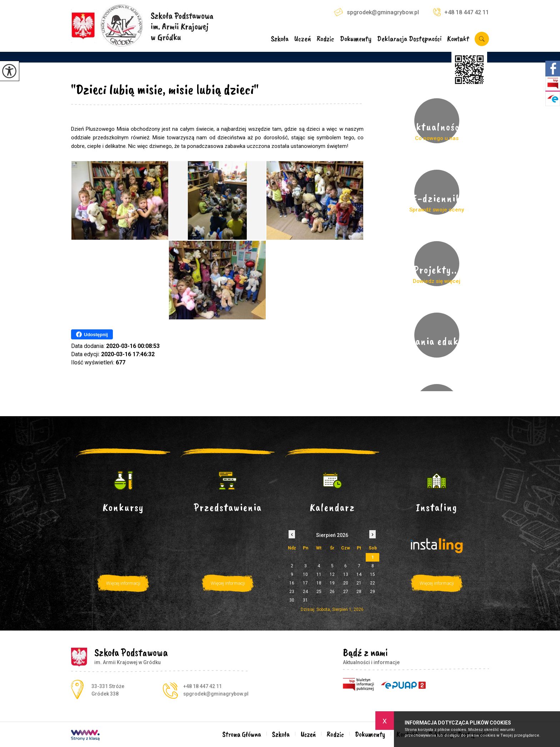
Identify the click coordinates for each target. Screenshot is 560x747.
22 (372, 583)
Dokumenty (356, 39)
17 (305, 583)
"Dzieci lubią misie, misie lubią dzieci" (165, 89)
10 (305, 574)
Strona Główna (242, 734)
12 (332, 574)
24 (305, 592)
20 (346, 583)
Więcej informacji (123, 583)
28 (359, 592)
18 (319, 583)
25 (319, 592)
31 (305, 600)
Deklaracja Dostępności (409, 39)
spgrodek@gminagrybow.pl (376, 12)
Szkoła (280, 39)
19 (332, 583)
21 (359, 583)
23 (292, 592)
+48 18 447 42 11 (461, 12)
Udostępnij (92, 334)
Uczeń (303, 39)
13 (346, 574)
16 (292, 583)
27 (346, 592)
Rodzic (325, 39)
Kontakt (458, 39)
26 (332, 592)
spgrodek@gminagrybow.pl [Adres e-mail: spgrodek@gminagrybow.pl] (216, 694)
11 (319, 574)
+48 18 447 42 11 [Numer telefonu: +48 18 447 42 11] (202, 686)
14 (359, 574)
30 (292, 600)
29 (372, 592)
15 (372, 574)
